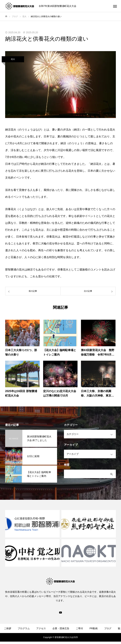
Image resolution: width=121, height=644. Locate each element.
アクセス (41, 628)
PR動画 (94, 628)
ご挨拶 (8, 628)
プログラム (24, 628)
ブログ (108, 628)
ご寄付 (79, 628)
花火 (13, 59)
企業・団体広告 (61, 628)
